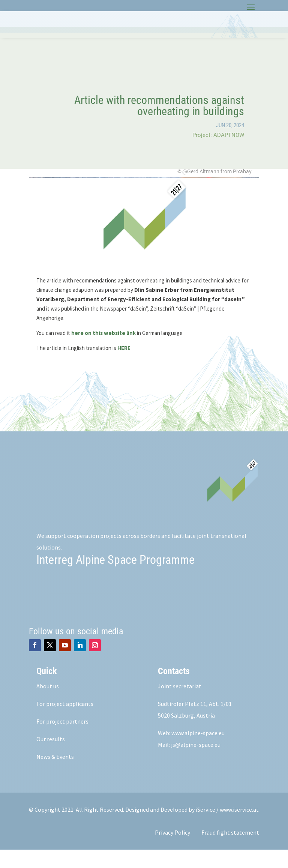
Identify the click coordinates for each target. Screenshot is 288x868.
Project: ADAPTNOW (218, 153)
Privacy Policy (172, 851)
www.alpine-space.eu (198, 751)
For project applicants (65, 722)
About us (48, 704)
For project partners (62, 740)
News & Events (55, 775)
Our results (51, 757)
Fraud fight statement (230, 851)
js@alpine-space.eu (196, 763)
